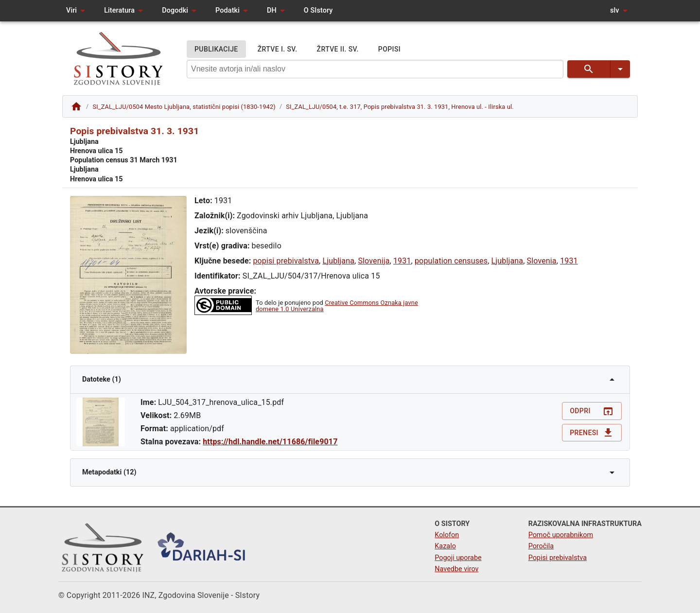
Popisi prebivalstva (558, 558)
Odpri (592, 411)
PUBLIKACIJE (216, 49)
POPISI (389, 49)
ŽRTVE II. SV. (338, 49)
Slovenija (374, 261)
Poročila (541, 546)
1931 (402, 261)
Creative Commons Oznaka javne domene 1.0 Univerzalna (337, 306)
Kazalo (445, 546)
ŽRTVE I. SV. (278, 49)
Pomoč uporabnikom (561, 535)
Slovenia (542, 261)
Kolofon (447, 535)
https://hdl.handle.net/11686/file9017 (270, 442)
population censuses (451, 261)
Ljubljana (338, 261)
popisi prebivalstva (286, 261)
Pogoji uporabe (458, 558)
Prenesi (592, 433)
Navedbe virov (456, 569)
